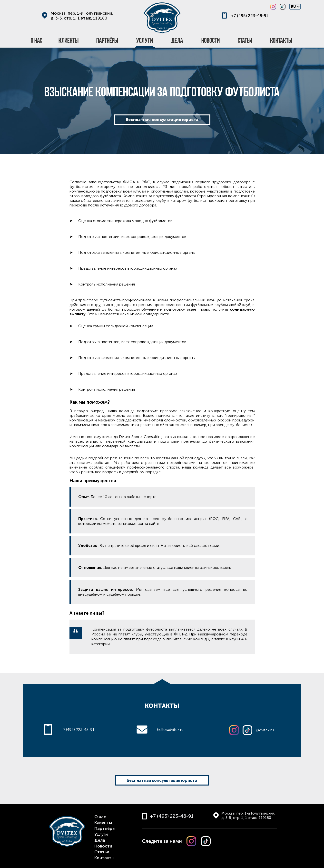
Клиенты (103, 823)
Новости (103, 846)
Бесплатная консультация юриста (162, 120)
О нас (100, 817)
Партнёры (105, 828)
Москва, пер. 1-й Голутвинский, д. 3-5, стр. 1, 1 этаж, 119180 (82, 16)
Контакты (104, 858)
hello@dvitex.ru (170, 730)
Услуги (101, 834)
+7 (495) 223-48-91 (250, 16)
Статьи (102, 852)
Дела (100, 840)
